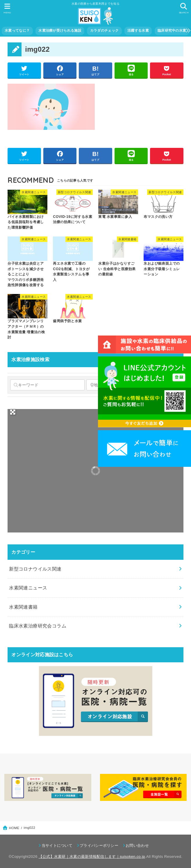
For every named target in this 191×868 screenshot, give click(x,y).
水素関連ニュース (28, 588)
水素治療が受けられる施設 (60, 31)
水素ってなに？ (17, 31)
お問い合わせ (137, 845)
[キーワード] (47, 385)
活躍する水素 (138, 31)
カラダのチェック (104, 31)
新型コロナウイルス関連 (35, 569)
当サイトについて (57, 845)
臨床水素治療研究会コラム (38, 626)
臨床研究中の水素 (172, 31)
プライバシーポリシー (99, 845)
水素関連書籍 (23, 607)
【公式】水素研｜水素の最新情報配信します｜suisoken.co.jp (92, 857)
